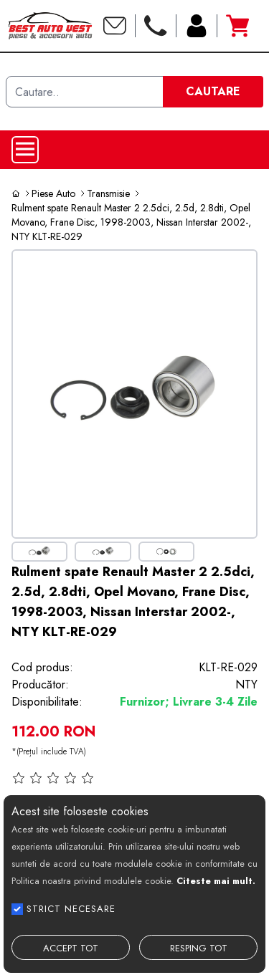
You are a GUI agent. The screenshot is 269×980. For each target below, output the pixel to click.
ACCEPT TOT (71, 948)
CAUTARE (213, 91)
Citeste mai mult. (216, 881)
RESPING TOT (199, 948)
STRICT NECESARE (71, 909)
